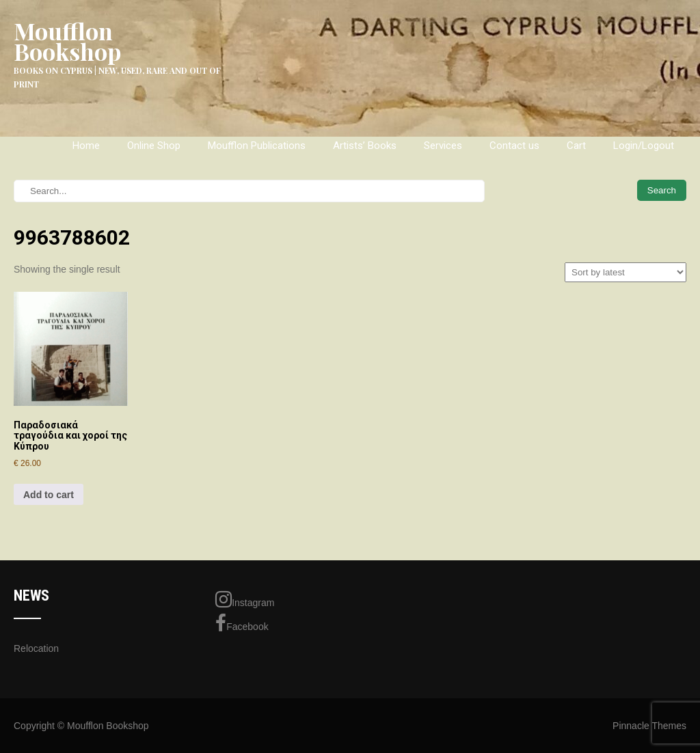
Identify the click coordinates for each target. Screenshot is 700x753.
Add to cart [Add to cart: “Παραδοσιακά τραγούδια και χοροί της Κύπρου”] (49, 495)
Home (86, 146)
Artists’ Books (365, 146)
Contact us (514, 146)
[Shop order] (625, 272)
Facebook (242, 623)
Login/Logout (644, 146)
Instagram (245, 599)
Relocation (36, 648)
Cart (576, 146)
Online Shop (154, 146)
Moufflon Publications (257, 146)
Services (443, 146)
